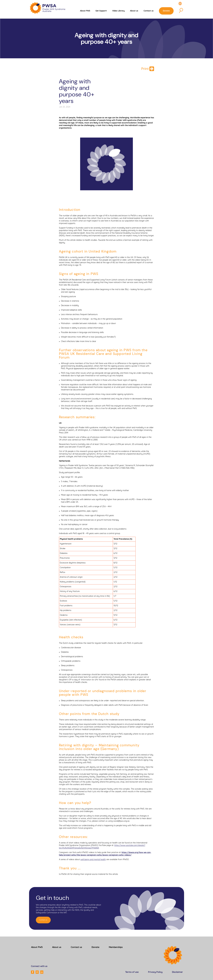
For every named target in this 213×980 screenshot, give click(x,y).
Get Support (102, 12)
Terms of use (132, 972)
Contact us (149, 12)
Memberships (116, 947)
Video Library (119, 12)
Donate (167, 12)
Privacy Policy (155, 972)
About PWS (86, 12)
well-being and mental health (93, 859)
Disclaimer (177, 972)
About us (135, 12)
